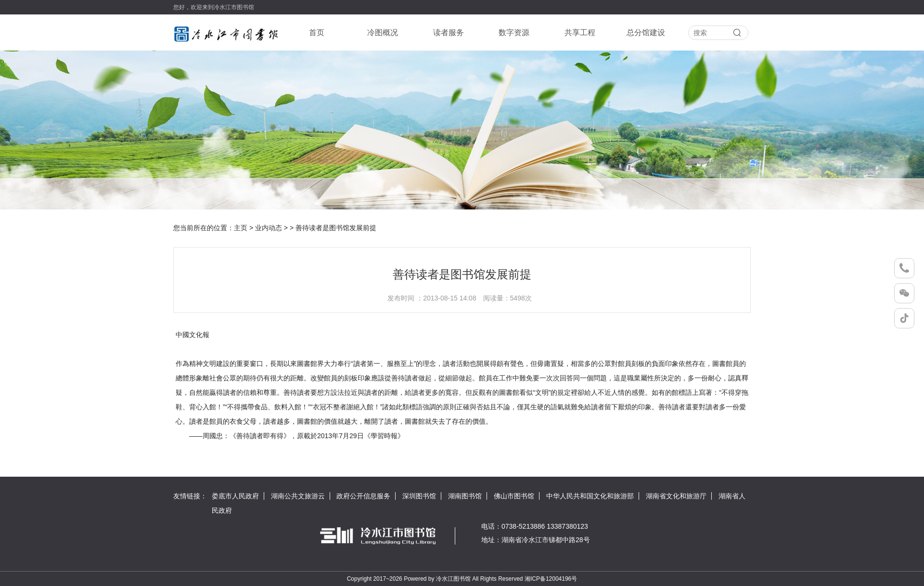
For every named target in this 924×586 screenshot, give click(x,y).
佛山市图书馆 (514, 496)
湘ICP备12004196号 (551, 579)
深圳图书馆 (419, 496)
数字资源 (514, 33)
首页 (317, 33)
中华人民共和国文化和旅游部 (590, 496)
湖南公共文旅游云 (298, 496)
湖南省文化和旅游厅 (676, 496)
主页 (241, 228)
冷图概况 (383, 33)
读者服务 (449, 33)
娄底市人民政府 (235, 496)
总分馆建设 (646, 33)
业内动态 (269, 228)
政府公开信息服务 (363, 496)
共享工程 (580, 33)
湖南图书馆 (465, 496)
